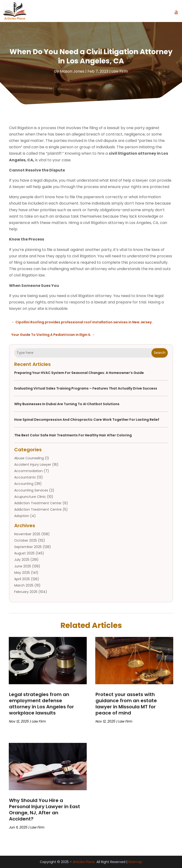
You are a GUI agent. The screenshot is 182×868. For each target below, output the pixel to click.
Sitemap (135, 862)
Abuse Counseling (29, 458)
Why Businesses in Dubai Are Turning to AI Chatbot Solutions (67, 404)
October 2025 (26, 540)
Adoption (22, 516)
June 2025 (23, 566)
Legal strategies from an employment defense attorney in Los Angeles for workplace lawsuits (41, 704)
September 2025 (28, 547)
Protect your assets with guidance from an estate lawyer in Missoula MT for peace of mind (126, 704)
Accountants (25, 477)
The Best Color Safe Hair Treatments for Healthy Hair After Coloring (73, 435)
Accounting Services (31, 490)
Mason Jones (72, 71)
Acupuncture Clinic (30, 497)
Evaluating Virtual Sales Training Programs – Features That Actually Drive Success (86, 388)
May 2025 (22, 573)
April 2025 (22, 579)
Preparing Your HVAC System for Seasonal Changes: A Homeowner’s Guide (79, 373)
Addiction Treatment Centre (38, 509)
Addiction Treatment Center (38, 503)
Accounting (24, 484)
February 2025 (26, 592)
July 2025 (22, 560)
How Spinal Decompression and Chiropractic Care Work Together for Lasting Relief (87, 420)
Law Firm (120, 71)
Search (160, 353)
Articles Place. (84, 862)
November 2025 (27, 534)
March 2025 (24, 585)
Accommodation (28, 471)
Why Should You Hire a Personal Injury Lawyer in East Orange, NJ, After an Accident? (45, 810)
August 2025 (24, 553)
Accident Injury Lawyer (33, 465)
